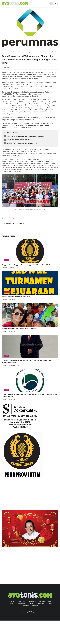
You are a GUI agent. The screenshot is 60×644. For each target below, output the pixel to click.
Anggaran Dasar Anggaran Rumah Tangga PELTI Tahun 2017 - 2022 (26, 265)
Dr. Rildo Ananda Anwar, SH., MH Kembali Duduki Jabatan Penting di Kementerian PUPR (26, 361)
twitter (31, 603)
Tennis (8, 52)
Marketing (42, 601)
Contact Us (12, 603)
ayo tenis (35, 612)
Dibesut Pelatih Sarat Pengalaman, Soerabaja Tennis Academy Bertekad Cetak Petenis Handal (30, 396)
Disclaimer (32, 601)
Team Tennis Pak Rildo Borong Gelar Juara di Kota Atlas (25, 136)
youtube (36, 605)
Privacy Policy (22, 601)
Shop (50, 601)
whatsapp (41, 603)
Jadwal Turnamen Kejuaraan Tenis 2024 (16, 297)
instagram (26, 605)
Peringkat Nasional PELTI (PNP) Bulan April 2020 (19, 329)
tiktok (50, 603)
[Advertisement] (30, 495)
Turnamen (8, 292)
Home (4, 52)
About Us (12, 601)
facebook (22, 603)
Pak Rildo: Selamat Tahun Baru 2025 (19, 140)
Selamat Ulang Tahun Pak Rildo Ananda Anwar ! (23, 143)
